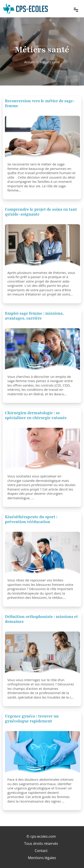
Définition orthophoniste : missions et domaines (41, 619)
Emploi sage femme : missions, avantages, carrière (34, 316)
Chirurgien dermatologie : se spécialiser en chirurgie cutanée (36, 415)
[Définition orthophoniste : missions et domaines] (42, 654)
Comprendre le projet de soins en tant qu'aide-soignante (41, 212)
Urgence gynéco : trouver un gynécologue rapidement (32, 719)
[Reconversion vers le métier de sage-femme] (42, 138)
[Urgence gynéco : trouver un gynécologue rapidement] (42, 753)
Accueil (29, 62)
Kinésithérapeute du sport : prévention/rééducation (31, 519)
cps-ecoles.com (43, 836)
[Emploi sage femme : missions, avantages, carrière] (42, 350)
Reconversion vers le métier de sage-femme (40, 103)
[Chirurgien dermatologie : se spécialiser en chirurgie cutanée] (42, 450)
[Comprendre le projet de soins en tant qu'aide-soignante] (42, 247)
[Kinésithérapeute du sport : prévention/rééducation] (42, 554)
